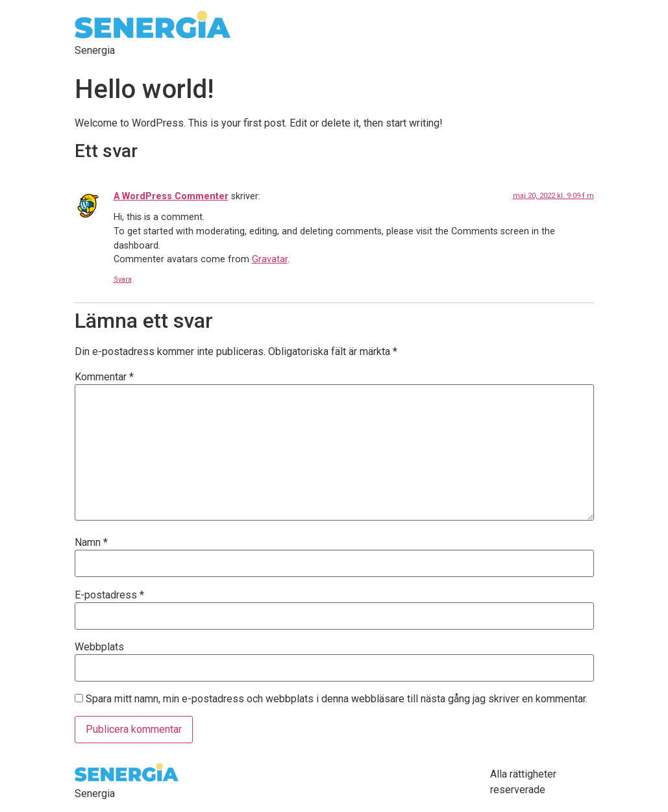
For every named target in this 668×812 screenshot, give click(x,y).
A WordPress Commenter (171, 196)
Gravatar (270, 259)
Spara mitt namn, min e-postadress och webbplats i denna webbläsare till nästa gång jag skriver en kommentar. (337, 699)
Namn (91, 543)
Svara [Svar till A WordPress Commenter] (123, 279)
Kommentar (104, 377)
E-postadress (109, 595)
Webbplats (99, 647)
